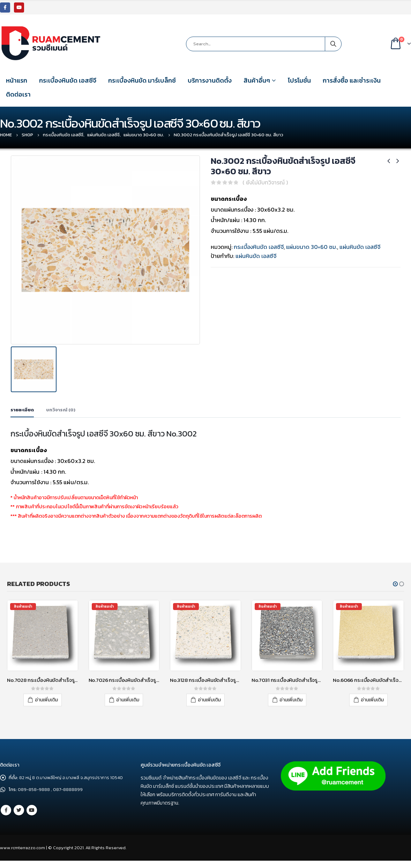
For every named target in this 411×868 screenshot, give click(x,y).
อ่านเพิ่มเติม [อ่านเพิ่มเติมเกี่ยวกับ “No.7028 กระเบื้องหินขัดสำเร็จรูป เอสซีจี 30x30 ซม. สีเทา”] (46, 699)
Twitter (19, 818)
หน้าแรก (17, 80)
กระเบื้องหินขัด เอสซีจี (68, 80)
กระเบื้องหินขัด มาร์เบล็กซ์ (142, 80)
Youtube (32, 818)
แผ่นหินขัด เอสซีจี (360, 247)
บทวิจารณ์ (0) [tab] (61, 409)
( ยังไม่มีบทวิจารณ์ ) (265, 182)
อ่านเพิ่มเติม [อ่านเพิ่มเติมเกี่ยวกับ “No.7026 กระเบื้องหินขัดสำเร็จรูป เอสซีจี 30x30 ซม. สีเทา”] (128, 699)
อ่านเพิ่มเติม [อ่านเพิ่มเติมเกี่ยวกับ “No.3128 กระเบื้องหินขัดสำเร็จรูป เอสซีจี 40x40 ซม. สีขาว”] (209, 699)
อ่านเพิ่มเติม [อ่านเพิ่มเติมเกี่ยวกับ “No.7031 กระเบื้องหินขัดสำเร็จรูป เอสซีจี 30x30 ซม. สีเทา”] (291, 699)
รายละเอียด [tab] (22, 409)
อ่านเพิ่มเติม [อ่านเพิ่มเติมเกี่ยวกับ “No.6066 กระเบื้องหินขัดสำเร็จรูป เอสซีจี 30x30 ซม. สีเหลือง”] (372, 699)
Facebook (6, 818)
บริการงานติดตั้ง (210, 80)
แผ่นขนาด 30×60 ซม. (312, 247)
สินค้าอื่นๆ (257, 80)
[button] (395, 584)
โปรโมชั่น (299, 80)
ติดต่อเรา (18, 94)
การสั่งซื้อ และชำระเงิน (352, 80)
